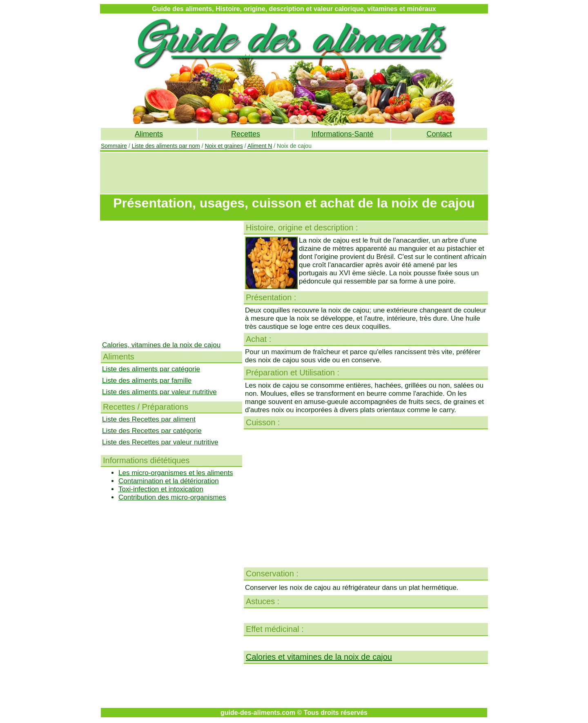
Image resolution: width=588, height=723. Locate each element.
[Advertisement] (294, 173)
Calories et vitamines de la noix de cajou (319, 657)
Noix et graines (224, 146)
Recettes (246, 134)
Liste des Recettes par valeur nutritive (160, 442)
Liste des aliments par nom (166, 146)
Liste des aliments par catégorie (151, 369)
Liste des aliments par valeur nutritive (159, 392)
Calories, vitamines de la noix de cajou (161, 345)
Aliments (149, 134)
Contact (439, 134)
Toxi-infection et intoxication (161, 489)
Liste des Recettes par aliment (149, 419)
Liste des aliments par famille (147, 380)
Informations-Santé (342, 134)
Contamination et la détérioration (169, 481)
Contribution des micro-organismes (172, 497)
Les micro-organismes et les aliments (176, 473)
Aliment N (260, 146)
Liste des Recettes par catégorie (152, 431)
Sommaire (114, 146)
